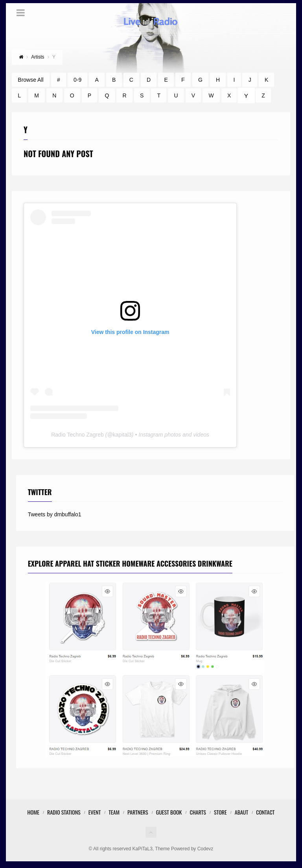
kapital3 (122, 435)
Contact (265, 812)
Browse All (30, 80)
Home (33, 812)
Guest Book (169, 812)
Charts (198, 812)
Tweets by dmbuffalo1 (55, 514)
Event (95, 812)
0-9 (77, 80)
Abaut (241, 812)
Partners (138, 812)
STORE (220, 812)
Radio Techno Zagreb (77, 435)
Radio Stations (64, 812)
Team (114, 812)
